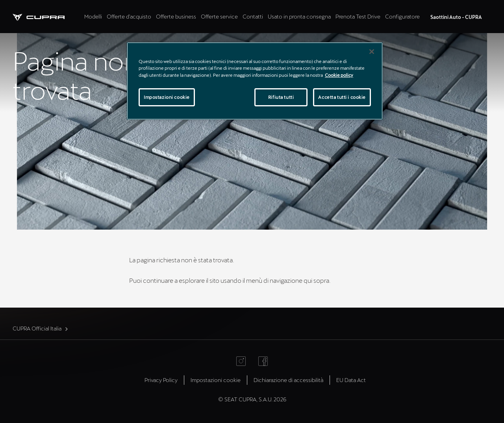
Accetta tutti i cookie (342, 97)
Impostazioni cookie (216, 380)
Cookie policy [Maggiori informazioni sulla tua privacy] (339, 75)
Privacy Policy (161, 380)
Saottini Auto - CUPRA (456, 17)
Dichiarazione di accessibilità (288, 380)
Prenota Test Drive (358, 16)
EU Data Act (351, 380)
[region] (255, 81)
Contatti (253, 16)
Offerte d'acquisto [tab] (129, 16)
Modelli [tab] (93, 16)
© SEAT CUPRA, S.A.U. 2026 (252, 399)
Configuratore (402, 16)
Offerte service (219, 16)
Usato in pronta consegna (299, 16)
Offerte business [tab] (176, 16)
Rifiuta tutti (281, 97)
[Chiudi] (372, 52)
